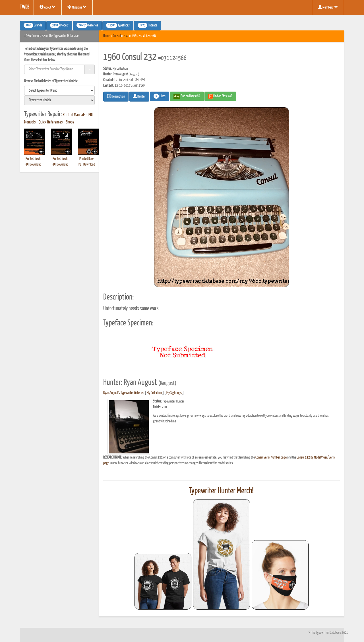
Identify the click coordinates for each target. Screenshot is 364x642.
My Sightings (174, 393)
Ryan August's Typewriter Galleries (124, 393)
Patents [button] (147, 25)
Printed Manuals (74, 115)
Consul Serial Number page (271, 458)
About (48, 7)
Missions (77, 7)
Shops (70, 122)
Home (107, 36)
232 (126, 36)
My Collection (154, 393)
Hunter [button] (139, 96)
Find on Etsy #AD (220, 96)
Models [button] (59, 25)
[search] (59, 90)
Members (328, 7)
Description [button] (116, 96)
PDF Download (33, 165)
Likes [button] (160, 96)
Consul (117, 36)
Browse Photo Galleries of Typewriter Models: (51, 81)
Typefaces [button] (118, 25)
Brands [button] (33, 25)
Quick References (51, 122)
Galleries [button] (87, 25)
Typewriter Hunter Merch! (221, 491)
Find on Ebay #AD (187, 96)
